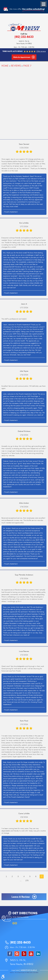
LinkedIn (38, 954)
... (21, 881)
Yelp (24, 954)
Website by (29, 970)
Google (17, 954)
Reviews (16, 66)
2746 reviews (41, 51)
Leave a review (21, 897)
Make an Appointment (22, 57)
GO (15, 923)
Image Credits (15, 970)
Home (5, 66)
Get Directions (25, 913)
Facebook (10, 954)
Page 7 (27, 66)
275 (27, 881)
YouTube (31, 954)
